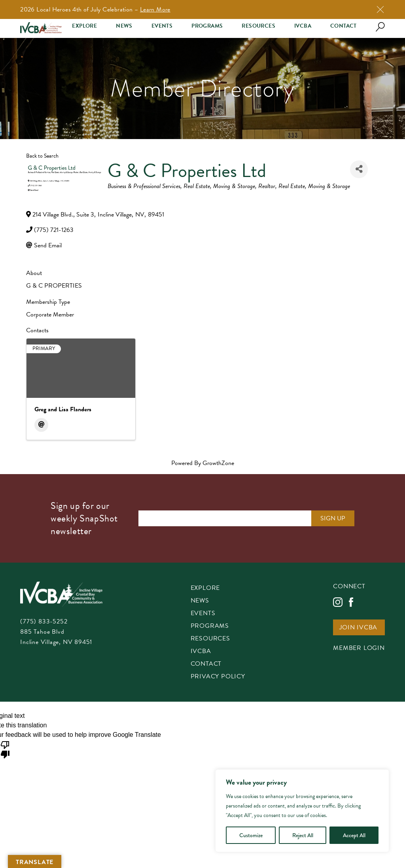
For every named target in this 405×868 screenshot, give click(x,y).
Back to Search (42, 156)
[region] (302, 811)
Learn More (155, 9)
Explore (84, 26)
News (124, 26)
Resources (258, 26)
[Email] (41, 425)
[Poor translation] (5, 749)
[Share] (359, 169)
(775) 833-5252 (44, 621)
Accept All (354, 835)
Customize (251, 835)
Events (162, 26)
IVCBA (303, 26)
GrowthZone (218, 463)
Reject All (303, 835)
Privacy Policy (218, 677)
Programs (207, 26)
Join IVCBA (358, 628)
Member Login (359, 649)
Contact (343, 26)
